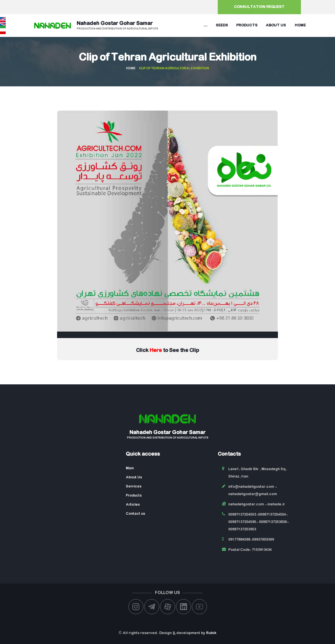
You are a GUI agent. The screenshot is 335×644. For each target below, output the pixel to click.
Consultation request (259, 7)
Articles (133, 505)
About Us (134, 477)
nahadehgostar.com (246, 504)
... (205, 25)
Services (134, 486)
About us (276, 25)
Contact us (135, 514)
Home (300, 25)
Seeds (222, 25)
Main (130, 468)
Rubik (211, 633)
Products (247, 25)
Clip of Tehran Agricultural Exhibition (167, 58)
